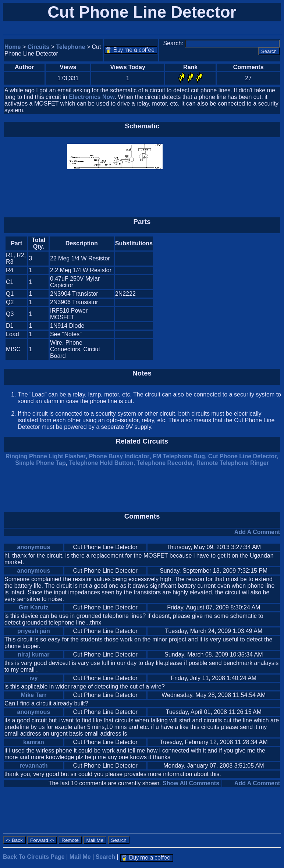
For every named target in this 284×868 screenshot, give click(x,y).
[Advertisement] (218, 298)
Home (13, 47)
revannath (33, 766)
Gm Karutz (34, 607)
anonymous (33, 547)
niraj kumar (33, 654)
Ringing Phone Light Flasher (46, 456)
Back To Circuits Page (34, 857)
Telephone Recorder (165, 463)
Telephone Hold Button (101, 463)
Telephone (71, 47)
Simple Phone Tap (40, 463)
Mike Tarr (33, 695)
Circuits (39, 47)
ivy (33, 678)
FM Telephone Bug (179, 456)
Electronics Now (92, 97)
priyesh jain (34, 631)
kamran (34, 742)
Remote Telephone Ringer (233, 463)
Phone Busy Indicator (119, 456)
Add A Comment (257, 532)
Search (105, 857)
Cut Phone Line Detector (243, 456)
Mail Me (80, 857)
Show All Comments (191, 783)
